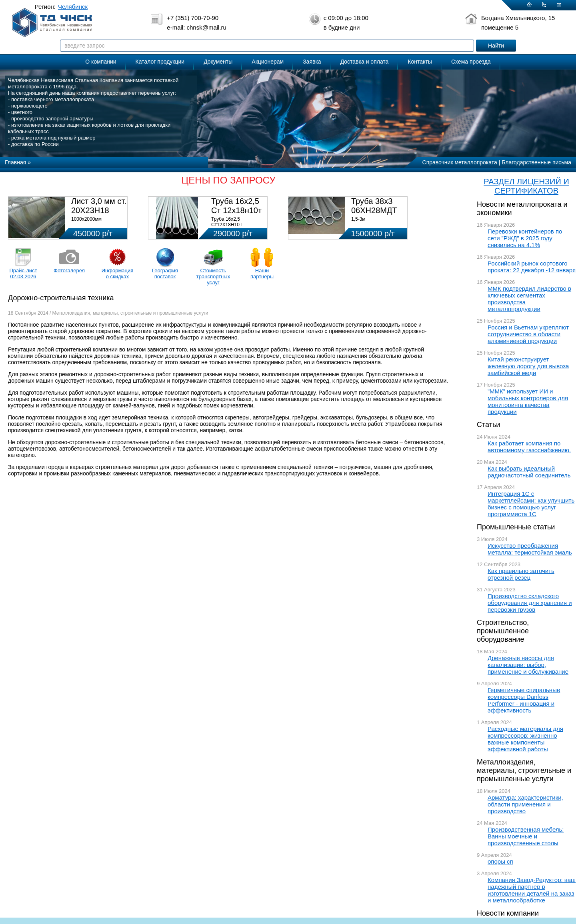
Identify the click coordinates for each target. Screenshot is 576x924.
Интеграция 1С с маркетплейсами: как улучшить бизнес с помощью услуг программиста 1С (531, 504)
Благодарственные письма (536, 162)
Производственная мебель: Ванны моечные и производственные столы (526, 836)
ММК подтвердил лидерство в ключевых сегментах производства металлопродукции (529, 299)
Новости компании (508, 913)
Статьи (488, 425)
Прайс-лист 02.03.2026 (23, 273)
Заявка (312, 62)
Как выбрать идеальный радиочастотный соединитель (529, 472)
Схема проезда (471, 62)
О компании (101, 62)
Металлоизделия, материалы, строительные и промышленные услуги (524, 770)
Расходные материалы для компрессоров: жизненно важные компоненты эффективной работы (525, 739)
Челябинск (73, 7)
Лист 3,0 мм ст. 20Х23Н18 (99, 206)
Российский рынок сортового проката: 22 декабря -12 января (532, 267)
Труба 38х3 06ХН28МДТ (374, 206)
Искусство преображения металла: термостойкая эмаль (530, 549)
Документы (218, 62)
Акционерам (268, 62)
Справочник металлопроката (460, 162)
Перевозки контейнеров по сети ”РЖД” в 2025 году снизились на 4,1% (525, 238)
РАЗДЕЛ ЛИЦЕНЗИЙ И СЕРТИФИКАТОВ (526, 186)
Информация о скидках (118, 273)
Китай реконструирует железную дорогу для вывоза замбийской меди (528, 366)
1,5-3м (358, 219)
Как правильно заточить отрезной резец (521, 574)
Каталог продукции (160, 62)
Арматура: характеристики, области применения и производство (525, 804)
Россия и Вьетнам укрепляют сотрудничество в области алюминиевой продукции (528, 334)
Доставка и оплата (365, 62)
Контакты (420, 62)
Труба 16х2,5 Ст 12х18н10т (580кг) (236, 210)
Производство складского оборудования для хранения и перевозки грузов (530, 603)
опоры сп (500, 861)
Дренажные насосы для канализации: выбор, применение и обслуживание (528, 665)
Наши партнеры (262, 273)
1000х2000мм (86, 219)
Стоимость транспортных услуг (213, 276)
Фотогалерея (69, 270)
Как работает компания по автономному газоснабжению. (529, 447)
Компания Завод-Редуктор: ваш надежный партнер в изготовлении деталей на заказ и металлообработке (532, 890)
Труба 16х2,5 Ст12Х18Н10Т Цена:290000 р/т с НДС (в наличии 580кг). (237, 228)
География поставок (165, 273)
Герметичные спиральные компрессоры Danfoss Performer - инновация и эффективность (524, 700)
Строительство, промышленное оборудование (503, 631)
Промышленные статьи (516, 527)
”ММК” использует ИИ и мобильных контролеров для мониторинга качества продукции (528, 401)
